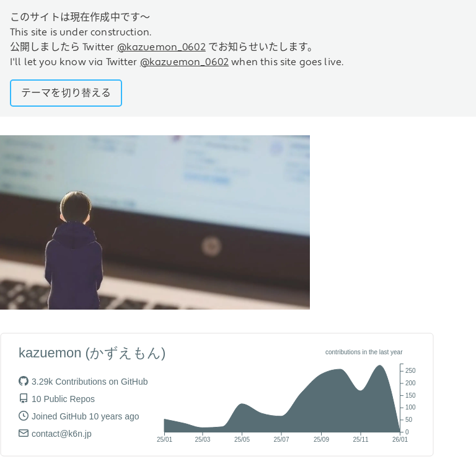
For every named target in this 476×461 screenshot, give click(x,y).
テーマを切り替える (66, 93)
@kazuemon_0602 (161, 47)
